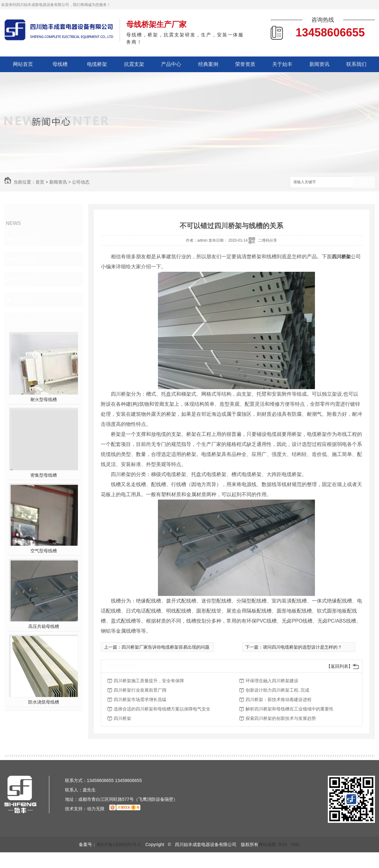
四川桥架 (341, 257)
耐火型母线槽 (44, 399)
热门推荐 (25, 319)
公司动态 (81, 182)
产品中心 (171, 64)
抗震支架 (134, 64)
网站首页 (23, 64)
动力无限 (96, 809)
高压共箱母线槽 (44, 626)
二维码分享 (268, 240)
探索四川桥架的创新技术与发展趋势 (281, 718)
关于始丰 (282, 64)
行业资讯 (25, 259)
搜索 (364, 182)
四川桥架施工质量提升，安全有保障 (149, 681)
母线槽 (60, 64)
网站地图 (267, 844)
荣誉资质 (245, 64)
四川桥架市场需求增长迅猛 (140, 699)
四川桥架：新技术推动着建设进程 (279, 699)
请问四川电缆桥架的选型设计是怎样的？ (302, 647)
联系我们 (356, 64)
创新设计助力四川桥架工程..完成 (278, 690)
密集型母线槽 (44, 475)
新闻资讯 (319, 64)
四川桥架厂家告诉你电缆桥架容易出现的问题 (165, 647)
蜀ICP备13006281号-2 (118, 844)
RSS (283, 844)
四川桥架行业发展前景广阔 (140, 690)
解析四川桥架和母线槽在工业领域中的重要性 (290, 709)
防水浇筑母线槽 (44, 702)
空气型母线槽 (44, 551)
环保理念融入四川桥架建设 (272, 681)
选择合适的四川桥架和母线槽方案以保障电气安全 (162, 709)
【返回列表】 (339, 666)
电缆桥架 (97, 64)
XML (296, 844)
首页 (40, 182)
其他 (19, 299)
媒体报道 (25, 279)
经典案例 (208, 64)
